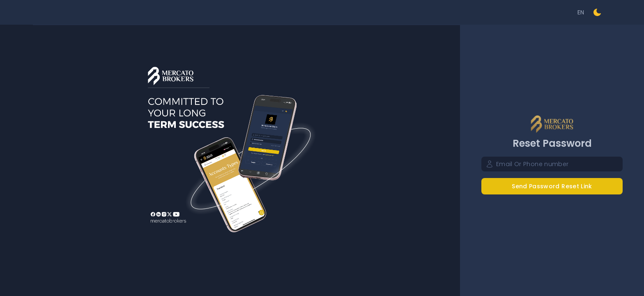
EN (581, 12)
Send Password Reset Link (552, 186)
